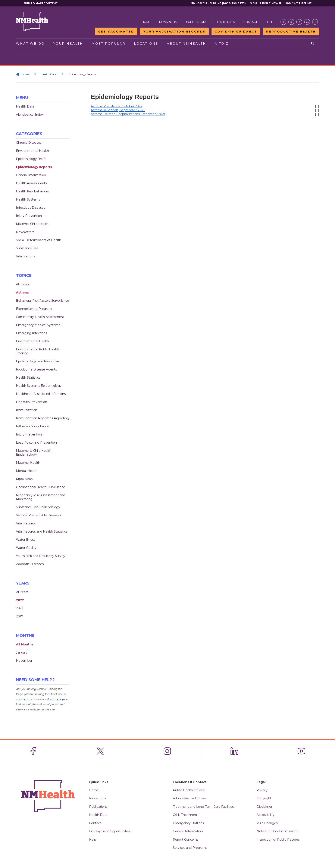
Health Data (225, 22)
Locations (146, 44)
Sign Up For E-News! (265, 3)
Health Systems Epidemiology (39, 386)
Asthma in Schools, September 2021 (118, 110)
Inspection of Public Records (278, 840)
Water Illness (26, 540)
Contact (250, 22)
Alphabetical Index (30, 115)
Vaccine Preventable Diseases (38, 515)
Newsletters (25, 232)
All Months (25, 644)
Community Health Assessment (40, 317)
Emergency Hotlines (188, 823)
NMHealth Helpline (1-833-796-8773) (218, 3)
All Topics (23, 284)
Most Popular (109, 44)
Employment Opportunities (110, 831)
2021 (19, 608)
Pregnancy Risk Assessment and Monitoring (41, 497)
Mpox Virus (24, 479)
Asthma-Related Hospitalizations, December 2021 (128, 114)
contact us (24, 699)
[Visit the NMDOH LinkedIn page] (307, 22)
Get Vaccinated (116, 31)
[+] (317, 106)
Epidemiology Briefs (31, 159)
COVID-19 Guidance (236, 31)
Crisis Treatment (185, 815)
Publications (197, 22)
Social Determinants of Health (39, 240)
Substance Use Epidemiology (38, 507)
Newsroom (168, 22)
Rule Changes (267, 823)
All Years (22, 592)
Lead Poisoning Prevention (36, 443)
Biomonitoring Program (34, 309)
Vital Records (26, 523)
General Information (31, 175)
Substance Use (27, 248)
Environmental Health (32, 151)
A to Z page (56, 699)
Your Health (68, 44)
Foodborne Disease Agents (36, 369)
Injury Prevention (29, 216)
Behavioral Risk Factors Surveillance (43, 301)
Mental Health (27, 471)
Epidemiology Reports (34, 167)
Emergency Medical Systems (38, 325)
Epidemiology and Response (37, 361)
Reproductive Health (291, 31)
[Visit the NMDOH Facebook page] (283, 22)
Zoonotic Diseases (30, 564)
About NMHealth (187, 44)
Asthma (22, 292)
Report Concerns (186, 840)
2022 (20, 600)
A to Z (222, 44)
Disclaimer (264, 807)
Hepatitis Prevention (32, 402)
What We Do (30, 44)
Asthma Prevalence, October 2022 (117, 106)
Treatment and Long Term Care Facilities (203, 807)
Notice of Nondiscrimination (278, 831)
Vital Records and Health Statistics (42, 531)
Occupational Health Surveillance (41, 487)
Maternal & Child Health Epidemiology (34, 453)
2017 (20, 616)
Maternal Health (28, 463)
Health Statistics (28, 378)
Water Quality (26, 548)
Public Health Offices (189, 790)
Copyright (264, 798)
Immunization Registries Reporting (43, 418)
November (24, 661)
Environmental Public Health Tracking (37, 351)
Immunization (27, 410)
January (22, 652)
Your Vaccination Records (174, 31)
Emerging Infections (32, 333)
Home (146, 22)
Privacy (262, 790)
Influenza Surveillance (32, 426)
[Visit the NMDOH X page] (291, 22)
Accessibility (266, 815)
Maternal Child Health (32, 224)
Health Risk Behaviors (32, 191)
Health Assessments (31, 183)
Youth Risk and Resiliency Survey (41, 556)
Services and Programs (190, 848)
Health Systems (28, 199)
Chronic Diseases (29, 143)
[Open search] (313, 44)
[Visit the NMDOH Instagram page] (299, 22)
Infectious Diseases (31, 208)
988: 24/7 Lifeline (298, 3)
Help (269, 22)
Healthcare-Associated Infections (41, 394)
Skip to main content (41, 3)
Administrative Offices (189, 798)
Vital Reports (26, 256)
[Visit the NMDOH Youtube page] (315, 22)
